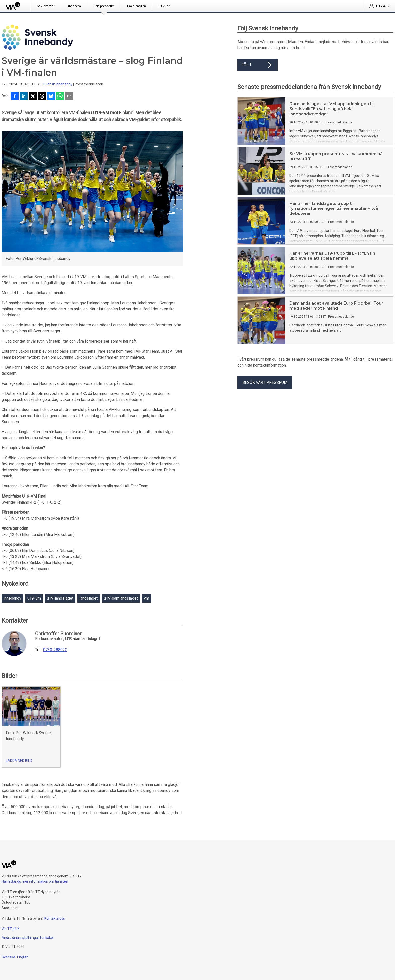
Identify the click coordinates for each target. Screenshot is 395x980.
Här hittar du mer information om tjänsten (35, 881)
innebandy (12, 598)
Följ (257, 65)
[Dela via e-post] (69, 97)
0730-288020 (55, 650)
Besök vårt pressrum (265, 382)
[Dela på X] (33, 97)
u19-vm (34, 598)
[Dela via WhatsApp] (60, 97)
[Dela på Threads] (42, 97)
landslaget (89, 598)
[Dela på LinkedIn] (24, 97)
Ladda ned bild (19, 761)
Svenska (8, 957)
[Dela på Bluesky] (51, 97)
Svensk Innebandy (58, 84)
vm (146, 598)
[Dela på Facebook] (15, 97)
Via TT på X (11, 929)
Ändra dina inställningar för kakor (28, 938)
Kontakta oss (55, 918)
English (23, 957)
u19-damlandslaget (121, 598)
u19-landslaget (60, 598)
